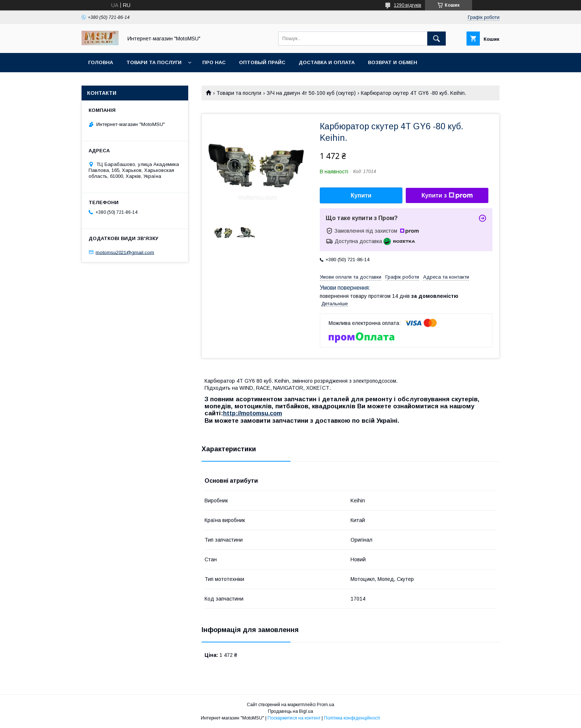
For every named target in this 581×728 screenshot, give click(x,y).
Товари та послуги (154, 62)
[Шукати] (436, 39)
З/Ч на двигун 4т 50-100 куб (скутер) (311, 93)
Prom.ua (326, 705)
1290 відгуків (408, 5)
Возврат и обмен (393, 62)
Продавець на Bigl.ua (290, 711)
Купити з (447, 196)
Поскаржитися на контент (294, 718)
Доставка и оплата (327, 62)
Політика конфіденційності (352, 718)
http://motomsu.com (253, 413)
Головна (101, 62)
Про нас (214, 62)
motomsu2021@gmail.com (125, 252)
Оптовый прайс (262, 62)
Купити (361, 195)
